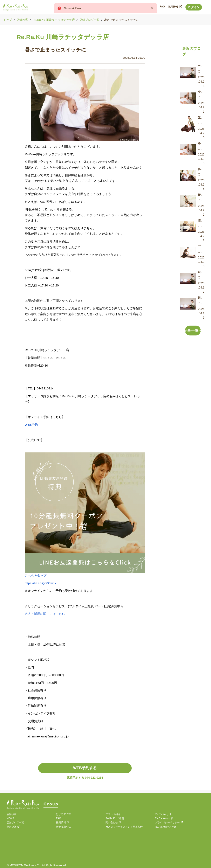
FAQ (59, 818)
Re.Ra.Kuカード (164, 818)
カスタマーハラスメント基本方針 (124, 827)
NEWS (10, 818)
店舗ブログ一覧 (89, 20)
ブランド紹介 (113, 814)
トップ (8, 20)
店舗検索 (22, 20)
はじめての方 (63, 814)
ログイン (194, 7)
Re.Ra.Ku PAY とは (166, 827)
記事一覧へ (193, 331)
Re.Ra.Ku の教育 (115, 818)
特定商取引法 (63, 827)
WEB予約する (85, 768)
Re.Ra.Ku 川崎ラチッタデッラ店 (54, 20)
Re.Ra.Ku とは (163, 814)
